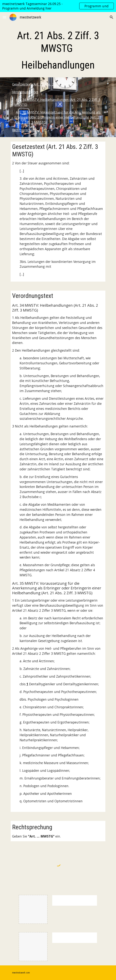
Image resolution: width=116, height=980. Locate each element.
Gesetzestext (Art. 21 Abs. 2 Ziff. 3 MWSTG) (45, 84)
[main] (58, 50)
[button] (4, 17)
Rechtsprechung (24, 130)
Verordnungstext (25, 92)
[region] (58, 6)
